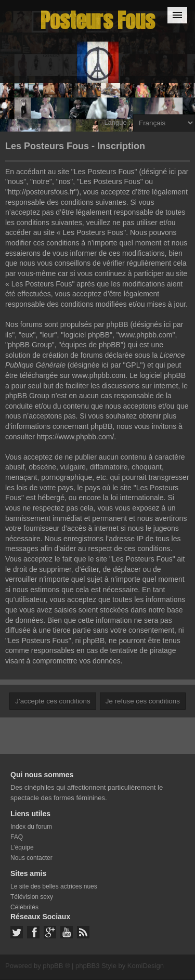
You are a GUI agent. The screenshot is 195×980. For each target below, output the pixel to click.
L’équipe (22, 847)
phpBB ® (56, 966)
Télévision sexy (32, 897)
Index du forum (31, 827)
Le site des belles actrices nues (54, 886)
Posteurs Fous (98, 21)
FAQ (17, 837)
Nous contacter (31, 858)
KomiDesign (146, 966)
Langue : (117, 122)
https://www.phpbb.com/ (76, 437)
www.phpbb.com (99, 375)
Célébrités (24, 907)
